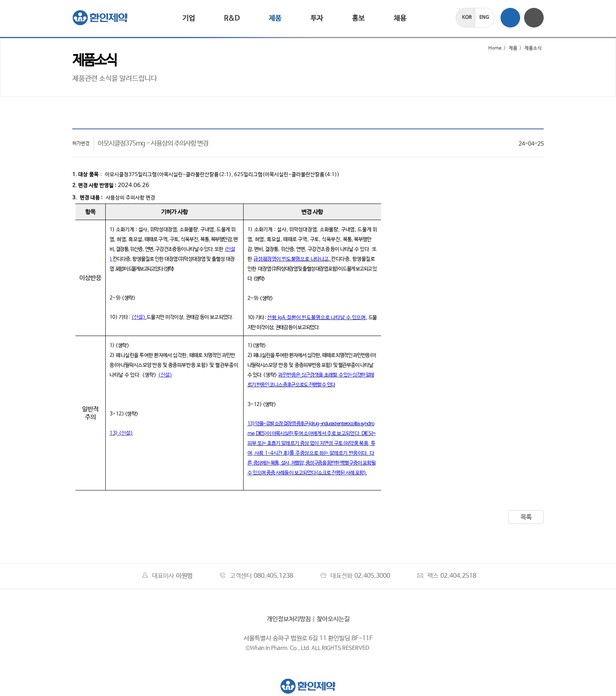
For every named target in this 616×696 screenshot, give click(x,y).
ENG (484, 18)
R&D (232, 18)
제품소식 (533, 48)
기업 (189, 18)
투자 (317, 18)
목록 (526, 517)
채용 (400, 18)
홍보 (358, 18)
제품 (275, 18)
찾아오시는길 (333, 619)
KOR (467, 18)
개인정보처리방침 (289, 619)
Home (490, 48)
